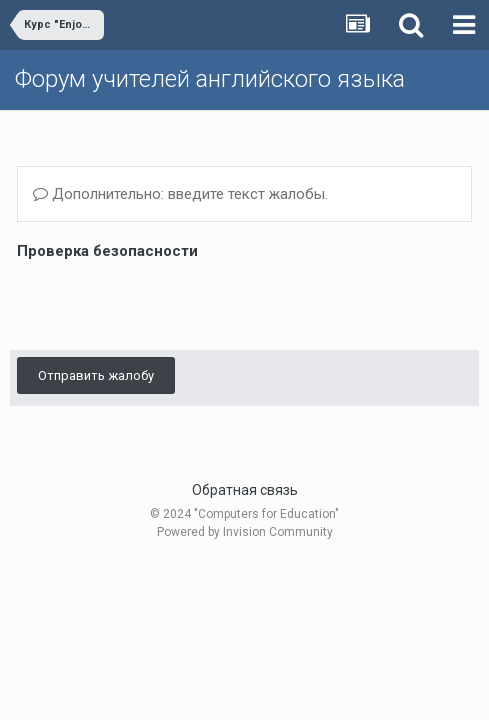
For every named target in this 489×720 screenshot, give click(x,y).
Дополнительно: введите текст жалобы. (180, 194)
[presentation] (169, 304)
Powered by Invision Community (245, 532)
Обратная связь (245, 490)
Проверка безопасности (107, 251)
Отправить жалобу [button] (96, 375)
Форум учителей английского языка (210, 79)
